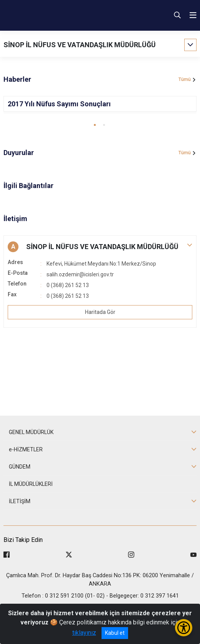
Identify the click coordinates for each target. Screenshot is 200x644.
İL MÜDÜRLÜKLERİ (31, 484)
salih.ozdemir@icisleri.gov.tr (80, 274)
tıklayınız (84, 633)
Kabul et (115, 633)
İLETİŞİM (20, 501)
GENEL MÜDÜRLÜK (31, 432)
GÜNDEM (20, 467)
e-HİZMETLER (26, 449)
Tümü (185, 79)
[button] (95, 125)
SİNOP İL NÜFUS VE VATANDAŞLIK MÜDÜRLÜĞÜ (80, 45)
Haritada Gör (100, 312)
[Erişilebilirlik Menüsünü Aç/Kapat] (184, 628)
